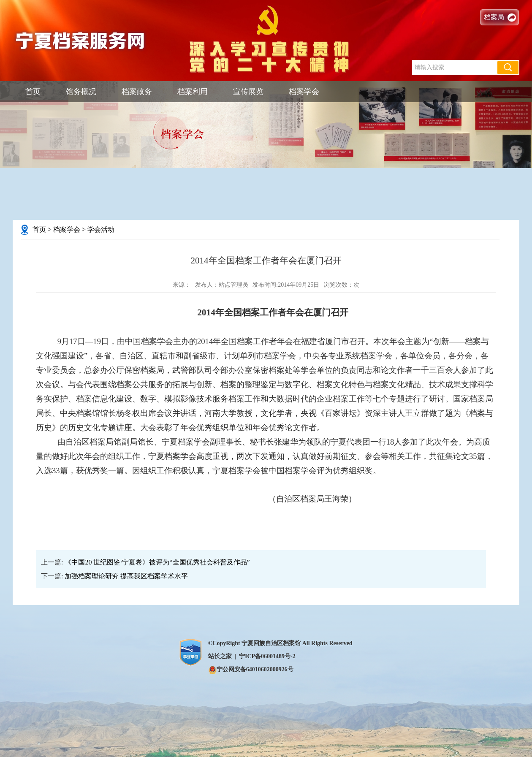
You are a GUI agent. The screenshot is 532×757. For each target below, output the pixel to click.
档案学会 (304, 92)
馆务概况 (81, 92)
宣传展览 (248, 92)
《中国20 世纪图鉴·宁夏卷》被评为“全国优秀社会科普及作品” (157, 562)
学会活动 (101, 229)
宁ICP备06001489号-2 (267, 656)
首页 (33, 92)
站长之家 (220, 656)
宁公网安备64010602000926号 (251, 669)
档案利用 (193, 92)
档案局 (494, 17)
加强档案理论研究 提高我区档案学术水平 (126, 576)
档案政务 (137, 92)
